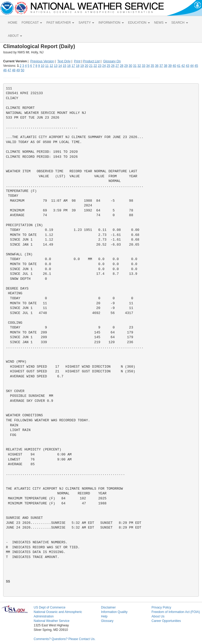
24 (104, 66)
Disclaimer (108, 607)
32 (139, 66)
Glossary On (112, 61)
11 (47, 66)
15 (65, 66)
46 (5, 70)
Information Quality (114, 612)
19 (82, 66)
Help (104, 616)
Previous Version (42, 61)
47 (9, 70)
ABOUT (15, 36)
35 (152, 66)
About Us (158, 616)
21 (91, 66)
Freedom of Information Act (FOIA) (176, 612)
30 (130, 66)
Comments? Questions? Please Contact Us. (65, 639)
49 (18, 70)
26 (113, 66)
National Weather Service (52, 621)
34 (148, 66)
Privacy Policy (161, 607)
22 (95, 66)
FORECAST (32, 23)
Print (77, 61)
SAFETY (86, 23)
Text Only (64, 61)
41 (179, 66)
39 (170, 66)
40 (174, 66)
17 (73, 66)
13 (56, 66)
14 (60, 66)
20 (86, 66)
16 (69, 66)
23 (100, 66)
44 (192, 66)
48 (14, 70)
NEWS (161, 23)
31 (135, 66)
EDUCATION (139, 23)
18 (78, 66)
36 (157, 66)
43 (187, 66)
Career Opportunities (166, 621)
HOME (13, 23)
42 (183, 66)
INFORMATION (111, 23)
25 (108, 66)
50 (22, 70)
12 (51, 66)
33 (143, 66)
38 (166, 66)
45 (196, 66)
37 (161, 66)
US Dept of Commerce (50, 607)
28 (122, 66)
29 (126, 66)
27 (117, 66)
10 (42, 66)
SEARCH (180, 23)
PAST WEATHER (60, 23)
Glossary (107, 621)
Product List (91, 61)
